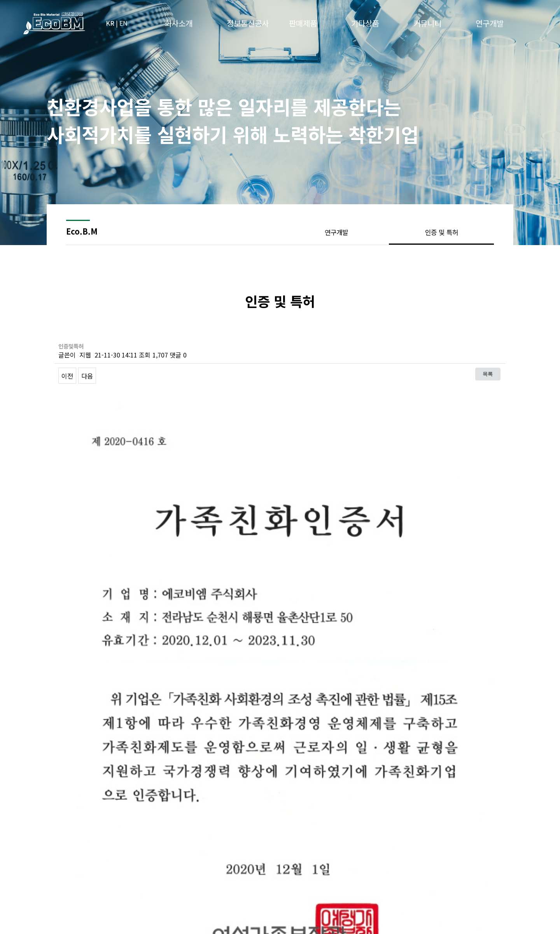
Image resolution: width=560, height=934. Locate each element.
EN (123, 23)
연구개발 (336, 232)
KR (110, 23)
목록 (488, 374)
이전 (67, 376)
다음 (87, 376)
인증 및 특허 (442, 232)
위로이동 (496, 863)
